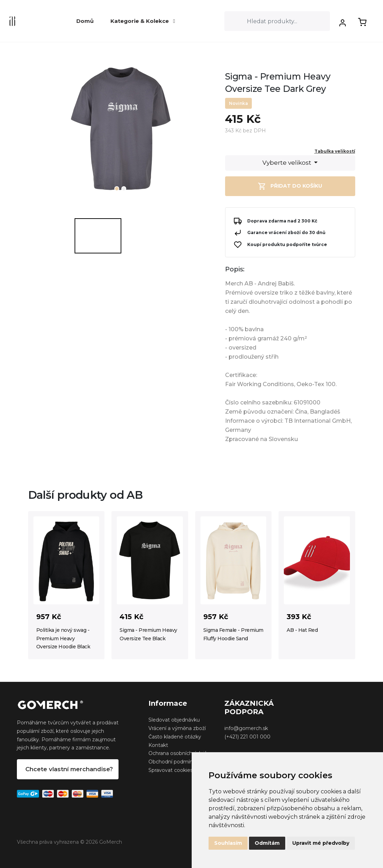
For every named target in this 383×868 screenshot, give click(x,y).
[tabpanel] (121, 132)
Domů (85, 21)
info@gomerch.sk (246, 728)
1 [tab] (117, 189)
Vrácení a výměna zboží (177, 728)
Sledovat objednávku (174, 720)
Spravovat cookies (171, 770)
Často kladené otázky (175, 737)
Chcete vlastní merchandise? (69, 769)
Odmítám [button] (267, 843)
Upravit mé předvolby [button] (321, 843)
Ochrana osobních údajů (178, 753)
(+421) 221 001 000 (247, 737)
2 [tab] (124, 189)
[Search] (277, 21)
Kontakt (158, 745)
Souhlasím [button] (228, 843)
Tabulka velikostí (335, 151)
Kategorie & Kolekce (143, 21)
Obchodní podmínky (173, 762)
